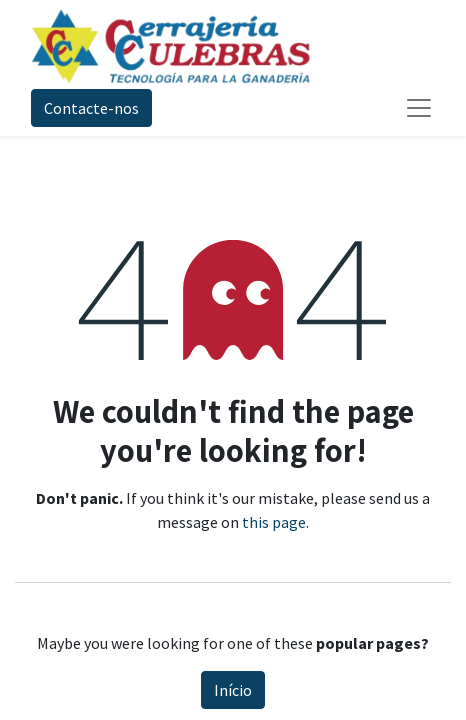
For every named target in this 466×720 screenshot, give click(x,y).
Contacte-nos (91, 108)
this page (274, 522)
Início (233, 690)
